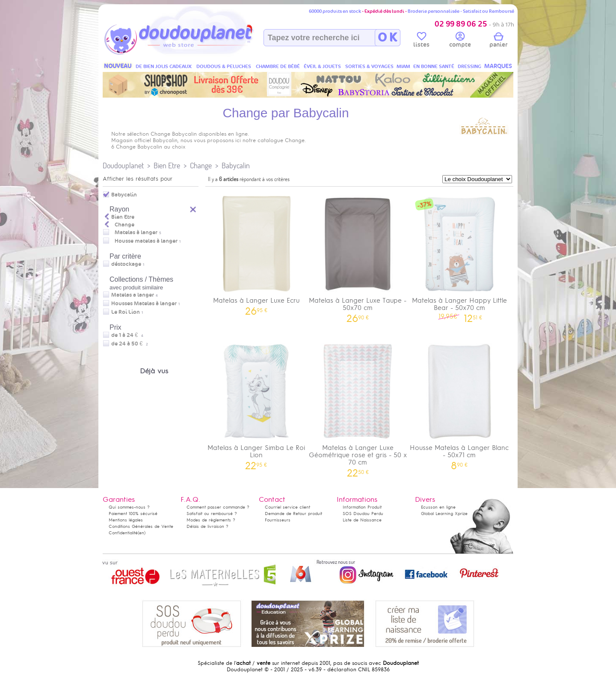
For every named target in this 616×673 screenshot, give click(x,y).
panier (498, 41)
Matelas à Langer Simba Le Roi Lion (256, 403)
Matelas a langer (133, 295)
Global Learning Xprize (444, 514)
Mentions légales (126, 520)
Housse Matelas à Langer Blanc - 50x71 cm (459, 403)
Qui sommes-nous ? (129, 507)
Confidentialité (123, 533)
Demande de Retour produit (293, 514)
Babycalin (236, 165)
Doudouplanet (123, 165)
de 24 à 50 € (130, 344)
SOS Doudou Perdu (363, 514)
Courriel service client (287, 507)
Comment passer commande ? (218, 507)
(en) (142, 533)
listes (421, 41)
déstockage (126, 264)
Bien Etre (167, 165)
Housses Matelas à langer (144, 304)
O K (387, 38)
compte (460, 41)
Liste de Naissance (362, 520)
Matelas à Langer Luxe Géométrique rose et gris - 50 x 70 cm (358, 407)
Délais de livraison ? (207, 526)
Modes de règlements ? (211, 520)
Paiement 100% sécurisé (133, 514)
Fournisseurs (278, 520)
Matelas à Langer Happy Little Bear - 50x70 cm (459, 256)
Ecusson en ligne (438, 507)
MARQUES (498, 66)
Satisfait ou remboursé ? (212, 514)
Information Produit (362, 507)
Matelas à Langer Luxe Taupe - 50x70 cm (358, 256)
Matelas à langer (136, 232)
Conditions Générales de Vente (141, 526)
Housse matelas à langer (146, 241)
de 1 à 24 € (127, 335)
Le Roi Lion (126, 312)
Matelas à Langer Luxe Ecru (256, 252)
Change (201, 165)
